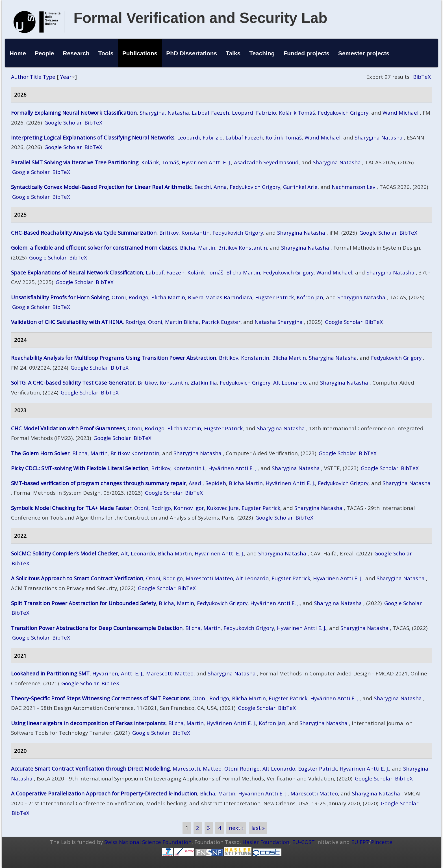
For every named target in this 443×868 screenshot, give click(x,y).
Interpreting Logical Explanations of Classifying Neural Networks (93, 137)
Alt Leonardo (290, 382)
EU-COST (303, 842)
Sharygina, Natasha (164, 113)
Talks (233, 53)
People (44, 53)
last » (258, 828)
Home (18, 53)
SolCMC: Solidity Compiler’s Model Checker (65, 553)
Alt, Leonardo (138, 553)
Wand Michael (400, 113)
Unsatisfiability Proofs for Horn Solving (60, 297)
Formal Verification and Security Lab (200, 18)
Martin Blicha (182, 322)
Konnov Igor (189, 508)
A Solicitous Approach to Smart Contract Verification (77, 578)
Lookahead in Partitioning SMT (50, 673)
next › (236, 828)
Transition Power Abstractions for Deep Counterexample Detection (97, 628)
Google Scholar (63, 122)
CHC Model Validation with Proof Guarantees (68, 428)
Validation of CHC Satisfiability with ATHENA (67, 322)
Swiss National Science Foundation (148, 842)
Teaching (262, 53)
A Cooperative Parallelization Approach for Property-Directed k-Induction (104, 793)
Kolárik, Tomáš (160, 162)
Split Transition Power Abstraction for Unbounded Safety (83, 603)
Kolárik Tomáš (297, 113)
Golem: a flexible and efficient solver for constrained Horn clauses (94, 247)
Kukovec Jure (223, 508)
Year (66, 77)
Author (20, 77)
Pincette (382, 842)
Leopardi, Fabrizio (200, 137)
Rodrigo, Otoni (144, 322)
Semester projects (364, 53)
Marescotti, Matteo (197, 768)
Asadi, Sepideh (207, 483)
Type (49, 77)
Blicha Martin (243, 272)
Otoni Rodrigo (242, 768)
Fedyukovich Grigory (343, 113)
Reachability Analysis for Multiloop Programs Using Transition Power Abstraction (114, 358)
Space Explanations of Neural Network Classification (77, 272)
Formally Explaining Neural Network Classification (74, 113)
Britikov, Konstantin (184, 233)
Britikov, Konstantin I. (178, 468)
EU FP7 (360, 842)
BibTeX (422, 77)
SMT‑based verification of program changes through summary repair (98, 483)
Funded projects (306, 53)
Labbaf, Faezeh (165, 272)
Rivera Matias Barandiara (220, 297)
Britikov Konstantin (243, 247)
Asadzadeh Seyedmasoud (266, 162)
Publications (140, 53)
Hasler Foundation (266, 842)
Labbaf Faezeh (210, 113)
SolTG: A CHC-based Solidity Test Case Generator (73, 382)
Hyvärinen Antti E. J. (206, 162)
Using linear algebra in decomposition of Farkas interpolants (88, 723)
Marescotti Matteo (209, 578)
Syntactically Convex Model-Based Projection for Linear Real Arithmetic (101, 187)
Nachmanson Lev (353, 187)
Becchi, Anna (211, 187)
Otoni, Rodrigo (130, 297)
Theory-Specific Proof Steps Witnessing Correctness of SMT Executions (100, 698)
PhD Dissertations (192, 53)
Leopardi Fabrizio (254, 113)
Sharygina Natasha (379, 137)
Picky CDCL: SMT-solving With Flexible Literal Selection (80, 468)
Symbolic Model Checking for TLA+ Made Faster (71, 508)
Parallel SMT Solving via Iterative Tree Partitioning (75, 162)
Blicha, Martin (198, 247)
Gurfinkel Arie (300, 187)
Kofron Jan (310, 297)
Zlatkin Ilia (204, 382)
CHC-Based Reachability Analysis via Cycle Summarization (84, 233)
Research (76, 53)
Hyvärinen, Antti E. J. (118, 673)
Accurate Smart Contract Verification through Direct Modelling (90, 768)
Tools (106, 53)
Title (36, 77)
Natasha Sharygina (279, 322)
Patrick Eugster (221, 322)
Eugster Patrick (274, 297)
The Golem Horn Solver (40, 453)
